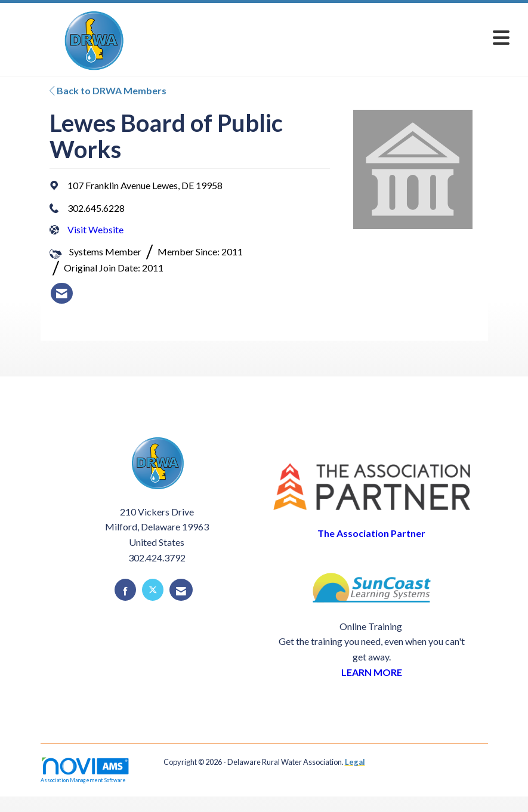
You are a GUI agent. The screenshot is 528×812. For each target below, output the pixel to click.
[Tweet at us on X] (153, 590)
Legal (355, 762)
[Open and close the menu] (347, 37)
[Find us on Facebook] (125, 590)
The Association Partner (371, 533)
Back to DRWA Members (108, 90)
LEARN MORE (372, 672)
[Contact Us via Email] (181, 590)
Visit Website (95, 229)
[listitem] (62, 294)
